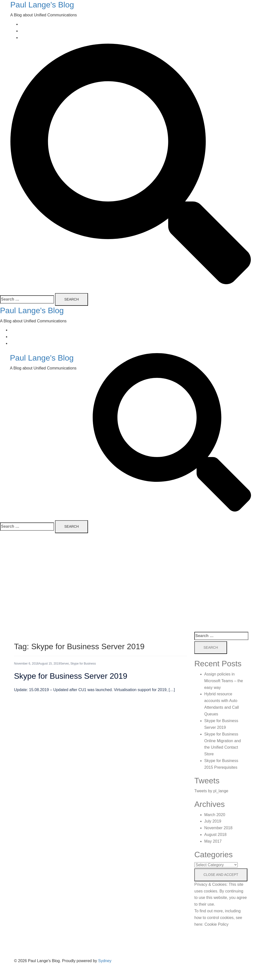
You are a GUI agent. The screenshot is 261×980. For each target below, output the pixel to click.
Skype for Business (83, 664)
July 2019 (213, 821)
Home (26, 24)
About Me (29, 31)
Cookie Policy (217, 924)
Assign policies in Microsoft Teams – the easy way (224, 681)
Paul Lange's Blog (42, 5)
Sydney (105, 961)
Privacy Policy (33, 38)
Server (65, 664)
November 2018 (218, 828)
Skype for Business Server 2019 (71, 676)
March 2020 (215, 815)
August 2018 (215, 835)
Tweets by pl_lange (211, 791)
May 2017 (213, 841)
